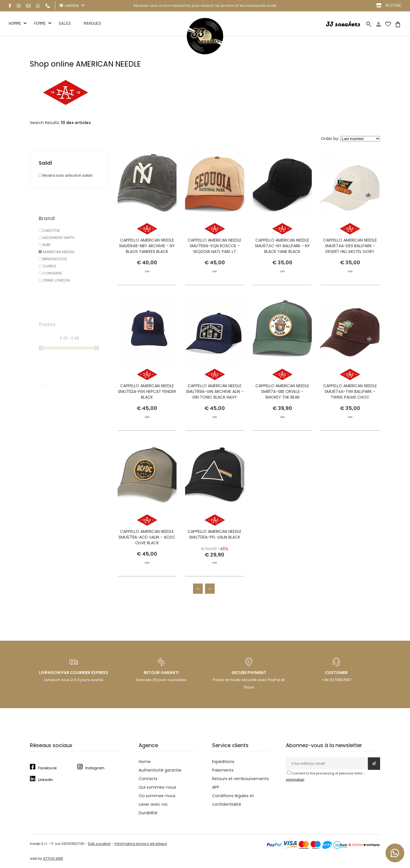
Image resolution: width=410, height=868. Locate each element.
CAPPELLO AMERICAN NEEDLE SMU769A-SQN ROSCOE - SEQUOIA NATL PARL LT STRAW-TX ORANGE (215, 249)
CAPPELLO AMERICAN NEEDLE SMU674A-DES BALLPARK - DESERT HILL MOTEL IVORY (350, 246)
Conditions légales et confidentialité (233, 800)
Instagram (95, 768)
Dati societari (99, 844)
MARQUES (92, 23)
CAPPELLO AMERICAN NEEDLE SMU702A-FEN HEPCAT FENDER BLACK (147, 402)
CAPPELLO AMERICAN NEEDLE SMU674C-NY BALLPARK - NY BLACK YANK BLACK (282, 246)
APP (216, 787)
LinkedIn (46, 780)
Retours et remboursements (240, 779)
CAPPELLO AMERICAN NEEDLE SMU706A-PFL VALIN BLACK (215, 545)
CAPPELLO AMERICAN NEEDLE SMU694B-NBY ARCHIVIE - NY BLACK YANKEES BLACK (147, 246)
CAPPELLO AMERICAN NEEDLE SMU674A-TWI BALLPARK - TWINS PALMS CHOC (350, 402)
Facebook (48, 768)
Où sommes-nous (157, 796)
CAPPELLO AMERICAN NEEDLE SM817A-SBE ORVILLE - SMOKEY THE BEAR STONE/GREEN (282, 405)
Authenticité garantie (160, 770)
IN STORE (393, 5)
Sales (65, 23)
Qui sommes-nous (157, 787)
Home (145, 762)
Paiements (223, 770)
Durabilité (148, 813)
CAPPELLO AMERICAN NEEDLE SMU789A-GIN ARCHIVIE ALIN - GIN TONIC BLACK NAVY (215, 413)
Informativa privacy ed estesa (141, 844)
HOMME (15, 23)
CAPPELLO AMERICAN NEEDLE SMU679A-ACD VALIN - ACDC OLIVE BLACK (147, 547)
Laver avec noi (153, 804)
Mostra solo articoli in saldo (66, 175)
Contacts (148, 779)
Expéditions (223, 762)
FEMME (40, 23)
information (295, 780)
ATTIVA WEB (53, 858)
